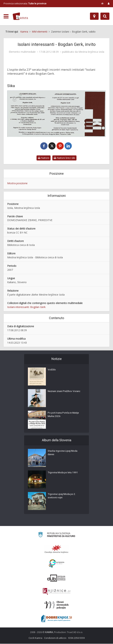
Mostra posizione (17, 184)
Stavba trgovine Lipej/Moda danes (63, 454)
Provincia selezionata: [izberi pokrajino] (25, 3)
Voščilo (52, 371)
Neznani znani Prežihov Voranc (65, 392)
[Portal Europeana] (57, 564)
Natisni (44, 158)
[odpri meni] (6, 16)
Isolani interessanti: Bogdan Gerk (26, 307)
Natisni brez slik (64, 158)
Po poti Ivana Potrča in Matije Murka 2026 (64, 416)
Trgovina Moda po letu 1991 (63, 473)
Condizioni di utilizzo (55, 638)
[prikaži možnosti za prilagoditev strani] (102, 3)
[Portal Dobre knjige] (56, 619)
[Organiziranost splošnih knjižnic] (56, 549)
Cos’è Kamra (35, 638)
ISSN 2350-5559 (76, 638)
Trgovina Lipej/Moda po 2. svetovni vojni (62, 497)
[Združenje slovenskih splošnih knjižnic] (57, 592)
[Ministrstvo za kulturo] (57, 536)
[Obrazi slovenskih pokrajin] (57, 605)
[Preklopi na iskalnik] (105, 16)
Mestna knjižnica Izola (91, 52)
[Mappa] (94, 16)
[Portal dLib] (56, 578)
